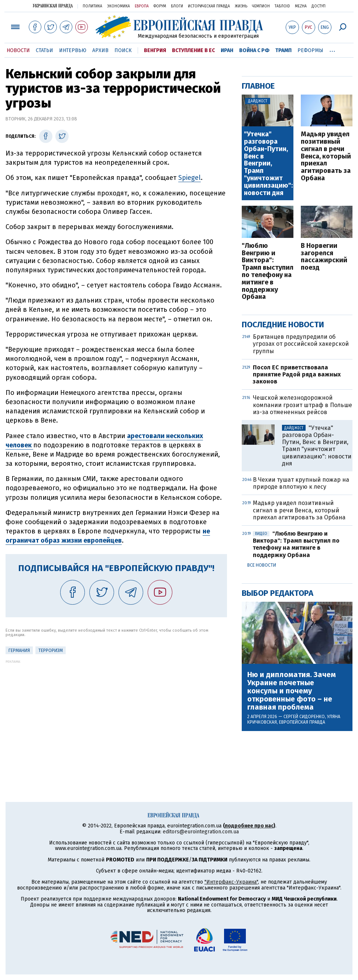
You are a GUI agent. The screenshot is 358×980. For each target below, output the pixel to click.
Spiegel (190, 178)
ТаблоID (282, 6)
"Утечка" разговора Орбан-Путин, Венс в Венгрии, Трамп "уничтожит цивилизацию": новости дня (268, 164)
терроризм (51, 651)
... (332, 49)
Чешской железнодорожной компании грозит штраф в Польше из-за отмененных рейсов (302, 405)
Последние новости (283, 325)
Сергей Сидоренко (304, 717)
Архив (100, 50)
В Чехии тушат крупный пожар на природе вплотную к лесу (301, 483)
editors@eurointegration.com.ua (201, 832)
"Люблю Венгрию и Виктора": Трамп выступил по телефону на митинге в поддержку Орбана (268, 272)
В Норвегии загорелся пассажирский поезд (324, 257)
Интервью (73, 50)
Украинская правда (53, 6)
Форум (160, 6)
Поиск (123, 50)
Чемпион (261, 6)
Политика (92, 6)
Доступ (319, 6)
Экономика (118, 6)
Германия (19, 651)
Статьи (44, 50)
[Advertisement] (116, 715)
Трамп (283, 50)
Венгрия (155, 50)
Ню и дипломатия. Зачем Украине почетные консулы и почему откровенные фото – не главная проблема (292, 691)
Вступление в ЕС (193, 50)
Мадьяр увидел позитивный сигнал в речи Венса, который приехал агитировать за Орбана (326, 156)
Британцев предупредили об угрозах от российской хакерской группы (301, 344)
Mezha (301, 6)
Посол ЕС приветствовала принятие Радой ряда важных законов (297, 374)
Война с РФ (254, 50)
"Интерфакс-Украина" (231, 882)
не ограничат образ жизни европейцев (108, 536)
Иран (227, 50)
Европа (142, 6)
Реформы (310, 50)
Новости (18, 50)
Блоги (177, 6)
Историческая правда (209, 6)
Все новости (262, 565)
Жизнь (241, 6)
